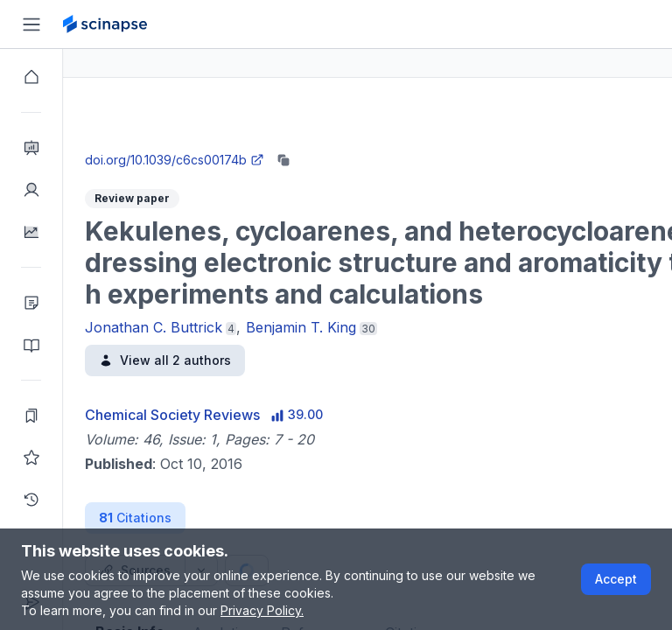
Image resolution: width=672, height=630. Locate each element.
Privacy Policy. (262, 610)
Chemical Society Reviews (235, 415)
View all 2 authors (228, 360)
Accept (616, 579)
